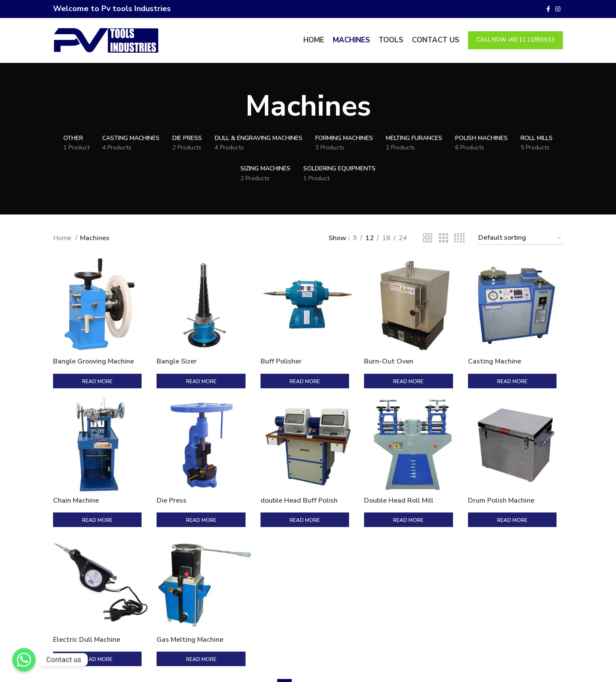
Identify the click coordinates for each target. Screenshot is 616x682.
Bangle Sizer (177, 361)
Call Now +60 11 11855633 (515, 40)
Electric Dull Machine (87, 603)
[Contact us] (24, 660)
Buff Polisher (281, 361)
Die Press (172, 482)
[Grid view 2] (428, 238)
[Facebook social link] (548, 9)
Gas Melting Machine (190, 603)
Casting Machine (495, 361)
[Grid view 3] (444, 238)
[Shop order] (520, 238)
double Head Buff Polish (299, 482)
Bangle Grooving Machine (93, 361)
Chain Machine (76, 482)
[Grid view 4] (459, 238)
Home (63, 238)
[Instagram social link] (558, 9)
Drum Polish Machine (501, 482)
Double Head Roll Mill (399, 482)
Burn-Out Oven (389, 361)
